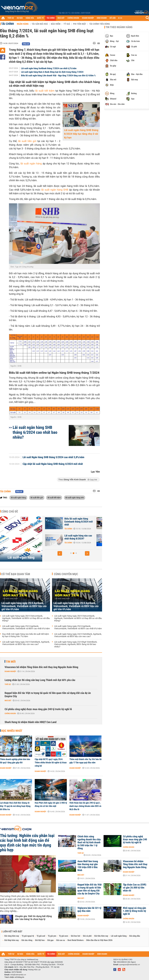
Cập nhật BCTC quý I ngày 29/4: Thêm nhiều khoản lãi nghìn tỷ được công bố (51, 763)
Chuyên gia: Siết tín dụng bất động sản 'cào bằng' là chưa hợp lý (33, 918)
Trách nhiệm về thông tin (14, 977)
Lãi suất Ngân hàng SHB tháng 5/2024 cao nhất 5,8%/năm (53, 457)
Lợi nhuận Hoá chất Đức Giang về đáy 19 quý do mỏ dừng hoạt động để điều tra (15, 806)
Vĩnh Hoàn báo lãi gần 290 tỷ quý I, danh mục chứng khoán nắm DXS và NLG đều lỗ (85, 806)
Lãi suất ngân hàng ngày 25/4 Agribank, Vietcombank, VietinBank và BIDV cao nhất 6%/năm (26, 627)
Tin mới (11, 662)
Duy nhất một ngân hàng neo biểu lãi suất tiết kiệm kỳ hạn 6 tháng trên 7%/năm (26, 635)
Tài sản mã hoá (40, 24)
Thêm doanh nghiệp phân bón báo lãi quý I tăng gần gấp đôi (15, 761)
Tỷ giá (67, 24)
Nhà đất (8, 701)
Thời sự (8, 684)
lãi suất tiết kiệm (45, 91)
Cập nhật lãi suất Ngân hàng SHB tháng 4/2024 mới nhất (53, 464)
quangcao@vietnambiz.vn (129, 965)
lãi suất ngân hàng (31, 164)
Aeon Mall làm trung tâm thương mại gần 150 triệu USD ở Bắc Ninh (88, 866)
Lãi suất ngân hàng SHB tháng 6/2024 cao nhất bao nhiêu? (35, 432)
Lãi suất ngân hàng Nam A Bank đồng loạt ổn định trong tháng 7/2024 (52, 72)
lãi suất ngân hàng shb (75, 498)
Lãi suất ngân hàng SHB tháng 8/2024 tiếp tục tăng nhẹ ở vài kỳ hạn (81, 134)
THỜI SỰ (11, 18)
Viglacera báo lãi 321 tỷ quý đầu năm (89, 910)
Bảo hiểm (56, 24)
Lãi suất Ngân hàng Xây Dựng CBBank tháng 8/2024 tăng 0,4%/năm (70, 539)
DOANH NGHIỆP (88, 18)
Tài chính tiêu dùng (100, 24)
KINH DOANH (102, 18)
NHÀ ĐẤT (61, 18)
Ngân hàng (23, 24)
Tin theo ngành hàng (119, 27)
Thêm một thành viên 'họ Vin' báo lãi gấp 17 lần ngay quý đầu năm (86, 761)
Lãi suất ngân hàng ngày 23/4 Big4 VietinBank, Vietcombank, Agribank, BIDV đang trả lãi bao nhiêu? (76, 644)
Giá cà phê (87, 936)
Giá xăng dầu (135, 936)
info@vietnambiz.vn (18, 975)
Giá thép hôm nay (12, 940)
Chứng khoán (10, 713)
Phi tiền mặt (80, 24)
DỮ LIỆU (113, 18)
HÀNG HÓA (30, 18)
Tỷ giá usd (41, 936)
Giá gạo (50, 940)
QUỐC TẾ (40, 18)
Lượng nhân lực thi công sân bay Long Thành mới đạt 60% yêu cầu (40, 680)
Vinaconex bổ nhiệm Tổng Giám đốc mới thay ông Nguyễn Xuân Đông (41, 667)
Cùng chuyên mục (66, 574)
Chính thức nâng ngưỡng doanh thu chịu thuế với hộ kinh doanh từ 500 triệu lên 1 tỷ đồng (89, 843)
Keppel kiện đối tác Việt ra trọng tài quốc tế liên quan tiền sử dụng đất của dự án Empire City (48, 695)
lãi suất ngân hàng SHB (55, 190)
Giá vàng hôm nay (12, 936)
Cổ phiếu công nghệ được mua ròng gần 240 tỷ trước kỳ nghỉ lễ (38, 709)
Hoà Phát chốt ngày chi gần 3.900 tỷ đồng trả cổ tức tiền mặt (51, 804)
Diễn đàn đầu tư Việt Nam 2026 (99, 940)
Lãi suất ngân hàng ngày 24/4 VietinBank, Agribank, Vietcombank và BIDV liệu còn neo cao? (26, 643)
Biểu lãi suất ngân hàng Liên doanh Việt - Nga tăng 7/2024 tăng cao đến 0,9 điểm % (58, 76)
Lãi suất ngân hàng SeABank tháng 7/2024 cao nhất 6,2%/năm (49, 68)
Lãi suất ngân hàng (21, 557)
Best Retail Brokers (76, 940)
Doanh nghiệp (10, 671)
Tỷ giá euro (63, 936)
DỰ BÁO (20, 18)
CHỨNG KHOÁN (73, 18)
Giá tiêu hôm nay (101, 936)
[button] (60, 553)
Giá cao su (61, 940)
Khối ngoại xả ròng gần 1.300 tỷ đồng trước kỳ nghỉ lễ (134, 911)
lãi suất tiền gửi (27, 141)
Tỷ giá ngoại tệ (28, 936)
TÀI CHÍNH (51, 18)
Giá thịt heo (40, 940)
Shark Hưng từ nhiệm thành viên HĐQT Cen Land (31, 722)
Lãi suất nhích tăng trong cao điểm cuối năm (69, 520)
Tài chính (8, 24)
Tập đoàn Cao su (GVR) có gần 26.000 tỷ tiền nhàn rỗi (135, 888)
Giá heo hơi (75, 936)
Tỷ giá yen (52, 936)
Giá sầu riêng (27, 940)
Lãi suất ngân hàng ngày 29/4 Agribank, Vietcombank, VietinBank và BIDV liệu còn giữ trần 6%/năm (24, 606)
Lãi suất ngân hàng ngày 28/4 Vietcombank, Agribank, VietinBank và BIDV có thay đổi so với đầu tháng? (26, 618)
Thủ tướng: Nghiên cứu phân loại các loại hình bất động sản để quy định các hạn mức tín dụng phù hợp (27, 843)
